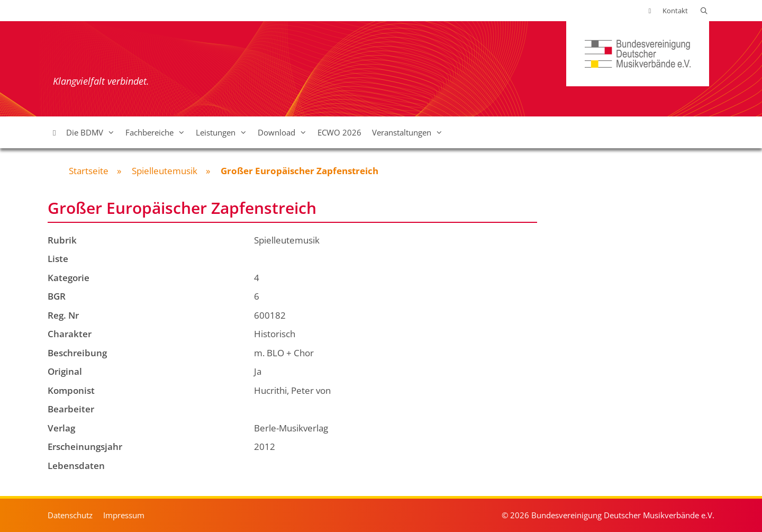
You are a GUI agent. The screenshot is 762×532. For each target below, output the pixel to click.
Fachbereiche (158, 132)
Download (285, 132)
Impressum (124, 515)
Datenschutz (70, 515)
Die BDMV (93, 132)
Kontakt (675, 11)
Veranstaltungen (410, 132)
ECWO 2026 (339, 132)
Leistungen (224, 132)
